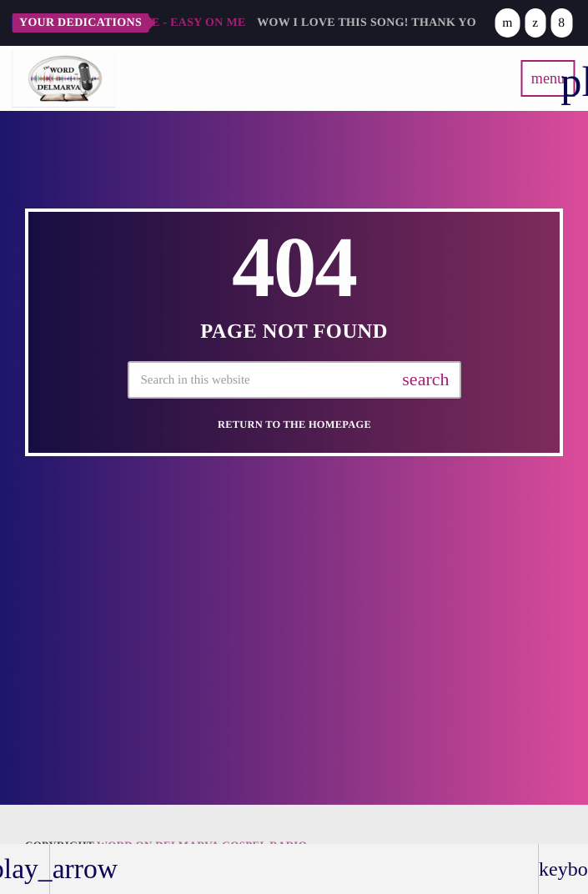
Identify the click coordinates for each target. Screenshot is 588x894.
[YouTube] (507, 23)
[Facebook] (561, 23)
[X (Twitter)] (535, 23)
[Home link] (63, 78)
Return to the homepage (294, 424)
